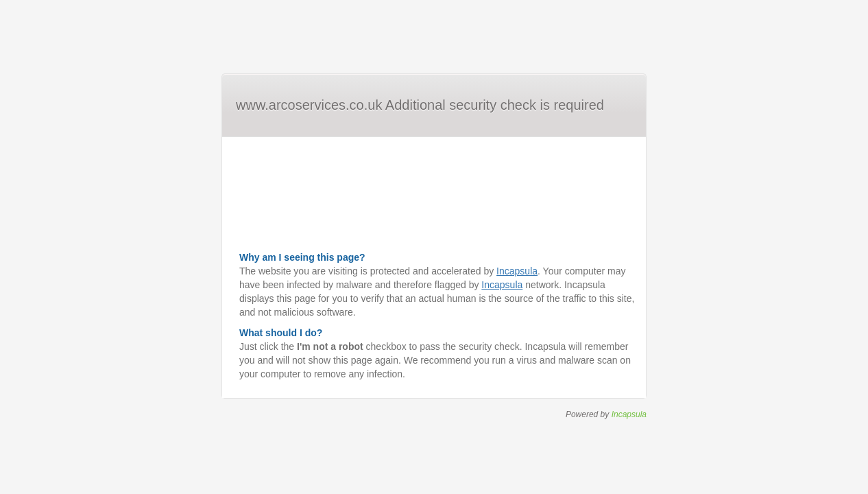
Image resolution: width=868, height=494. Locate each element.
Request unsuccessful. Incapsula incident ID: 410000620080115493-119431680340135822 (434, 247)
